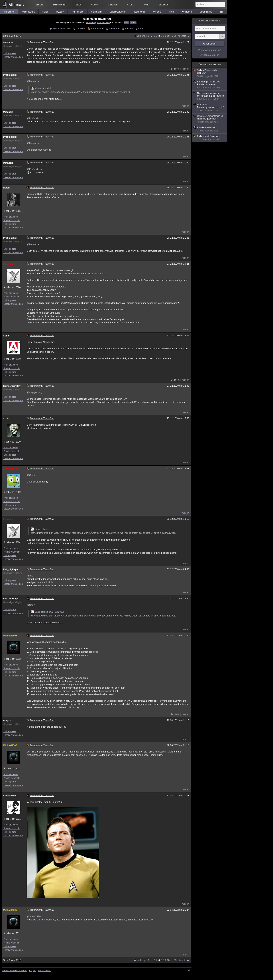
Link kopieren (10, 53)
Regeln (33, 971)
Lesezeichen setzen (13, 57)
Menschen (9, 12)
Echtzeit (40, 5)
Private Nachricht (12, 220)
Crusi (6, 418)
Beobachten (97, 29)
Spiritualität (97, 12)
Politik (45, 12)
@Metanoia (33, 81)
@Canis (31, 605)
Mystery (60, 12)
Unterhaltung (206, 12)
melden (185, 69)
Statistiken (112, 5)
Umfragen (187, 12)
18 (168, 36)
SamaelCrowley (12, 386)
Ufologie (157, 12)
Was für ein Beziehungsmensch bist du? (210, 108)
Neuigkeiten (163, 5)
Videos (94, 5)
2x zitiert (175, 380)
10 (164, 36)
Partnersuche (103, 22)
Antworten (114, 29)
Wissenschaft (28, 12)
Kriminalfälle (77, 12)
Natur (172, 12)
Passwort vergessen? (210, 50)
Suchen (129, 29)
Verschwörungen (118, 12)
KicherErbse (10, 469)
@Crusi (31, 475)
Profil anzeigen (11, 217)
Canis (6, 336)
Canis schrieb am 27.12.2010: (47, 612)
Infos (141, 29)
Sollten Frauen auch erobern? (210, 73)
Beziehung (91, 22)
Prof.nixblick (10, 75)
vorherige (142, 36)
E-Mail (133, 23)
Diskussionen (60, 5)
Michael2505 (10, 636)
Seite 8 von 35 (12, 36)
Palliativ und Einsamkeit (210, 138)
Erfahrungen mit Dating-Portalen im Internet (210, 85)
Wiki (146, 5)
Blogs (79, 5)
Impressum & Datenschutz (15, 971)
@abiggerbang (34, 392)
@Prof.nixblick (34, 118)
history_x (8, 264)
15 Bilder (81, 29)
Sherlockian (10, 796)
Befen (6, 188)
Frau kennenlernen (210, 129)
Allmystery (17, 5)
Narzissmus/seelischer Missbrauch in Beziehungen (210, 96)
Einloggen (211, 44)
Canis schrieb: (40, 529)
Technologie (140, 12)
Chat (131, 5)
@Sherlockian (34, 916)
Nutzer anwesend (210, 21)
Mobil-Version (44, 971)
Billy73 (7, 720)
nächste (182, 36)
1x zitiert (175, 69)
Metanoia (8, 42)
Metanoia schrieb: (41, 88)
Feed (126, 23)
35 (175, 36)
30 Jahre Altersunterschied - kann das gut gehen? (210, 119)
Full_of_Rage (11, 569)
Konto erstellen (211, 55)
